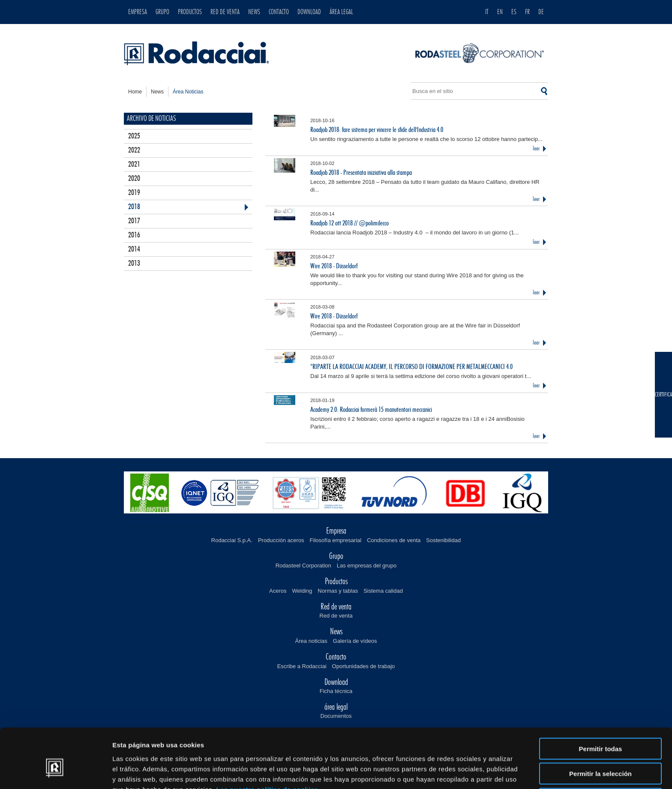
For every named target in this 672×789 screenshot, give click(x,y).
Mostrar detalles (464, 772)
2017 (134, 221)
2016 (134, 235)
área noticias (188, 92)
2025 (134, 136)
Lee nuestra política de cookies (267, 744)
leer (536, 148)
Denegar (600, 754)
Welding (302, 591)
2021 (134, 165)
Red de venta (336, 616)
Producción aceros (281, 540)
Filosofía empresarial (336, 540)
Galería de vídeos (355, 641)
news (157, 92)
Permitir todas (601, 703)
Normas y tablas (338, 591)
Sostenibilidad (443, 540)
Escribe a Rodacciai (302, 666)
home (135, 92)
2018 (134, 207)
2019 (134, 193)
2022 (134, 150)
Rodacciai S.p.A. (232, 540)
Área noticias (311, 641)
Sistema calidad (383, 591)
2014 (134, 249)
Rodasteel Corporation (303, 565)
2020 (134, 179)
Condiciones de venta (394, 540)
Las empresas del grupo (367, 565)
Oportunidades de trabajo (364, 666)
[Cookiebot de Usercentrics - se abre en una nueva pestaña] (55, 772)
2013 (134, 264)
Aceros (278, 591)
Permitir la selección (600, 729)
